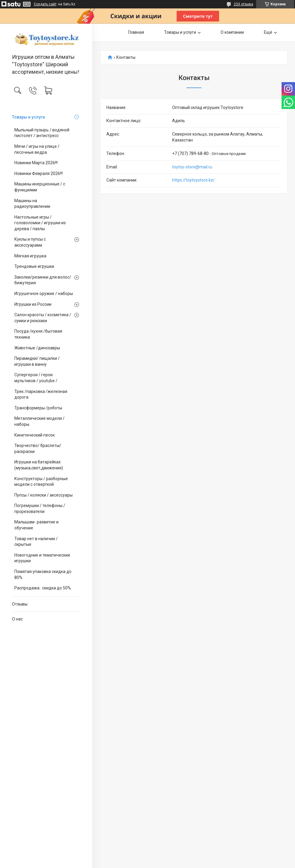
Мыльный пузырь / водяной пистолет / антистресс (42, 133)
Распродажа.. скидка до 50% (43, 588)
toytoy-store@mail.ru (192, 167)
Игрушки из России (33, 304)
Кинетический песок (35, 435)
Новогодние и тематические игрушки (42, 558)
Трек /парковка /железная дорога (41, 394)
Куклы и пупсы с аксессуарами (30, 242)
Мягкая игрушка (30, 256)
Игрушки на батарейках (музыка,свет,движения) (39, 465)
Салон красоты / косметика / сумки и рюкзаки (43, 318)
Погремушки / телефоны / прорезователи (40, 508)
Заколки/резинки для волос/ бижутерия (43, 280)
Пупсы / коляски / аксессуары (43, 495)
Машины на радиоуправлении (32, 204)
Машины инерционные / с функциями (40, 187)
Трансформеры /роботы (38, 408)
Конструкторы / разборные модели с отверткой (41, 482)
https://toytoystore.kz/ (194, 180)
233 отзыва (243, 4)
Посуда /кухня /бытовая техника (38, 334)
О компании (232, 32)
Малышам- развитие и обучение (36, 525)
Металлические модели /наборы (39, 421)
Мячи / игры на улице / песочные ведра (37, 149)
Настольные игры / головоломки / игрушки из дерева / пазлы (40, 223)
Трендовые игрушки (34, 266)
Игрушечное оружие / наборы (44, 294)
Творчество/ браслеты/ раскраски (38, 448)
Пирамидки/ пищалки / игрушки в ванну (37, 361)
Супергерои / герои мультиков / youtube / (36, 378)
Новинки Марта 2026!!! (36, 163)
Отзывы (20, 604)
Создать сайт (45, 4)
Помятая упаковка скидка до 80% (43, 574)
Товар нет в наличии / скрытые (36, 542)
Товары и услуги (28, 117)
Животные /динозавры (37, 348)
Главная (136, 32)
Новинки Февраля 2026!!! (39, 173)
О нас (17, 619)
